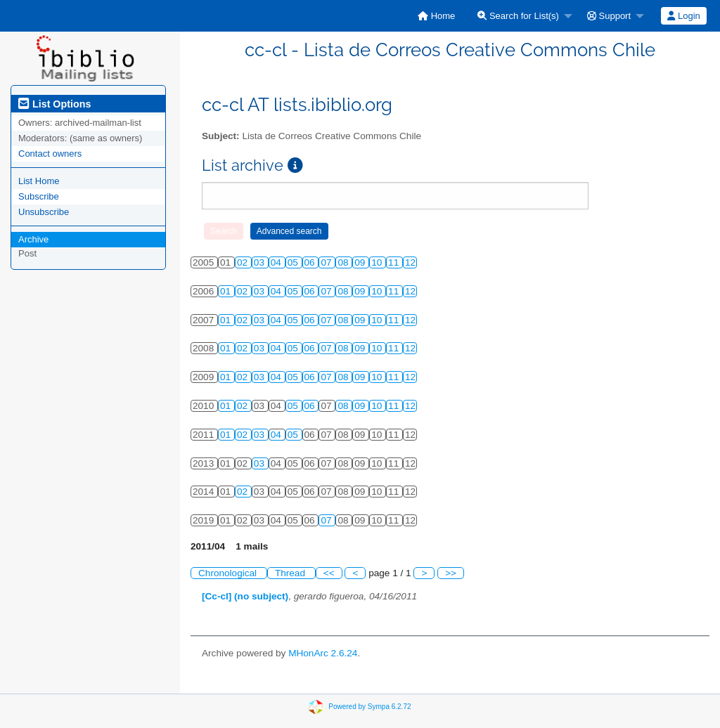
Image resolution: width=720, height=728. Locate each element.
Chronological (229, 573)
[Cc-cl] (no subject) (245, 596)
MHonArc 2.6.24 (323, 653)
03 (261, 262)
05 (294, 262)
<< (329, 573)
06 (311, 262)
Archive (33, 239)
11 (395, 262)
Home (436, 16)
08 (344, 262)
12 (410, 262)
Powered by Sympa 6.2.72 (369, 706)
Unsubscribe (44, 212)
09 (361, 262)
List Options (54, 104)
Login (683, 16)
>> (451, 573)
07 (327, 262)
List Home (39, 181)
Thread (291, 573)
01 (227, 291)
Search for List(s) (518, 16)
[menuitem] (436, 16)
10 (378, 262)
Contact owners (50, 154)
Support (609, 16)
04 (277, 262)
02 (244, 262)
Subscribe (39, 196)
